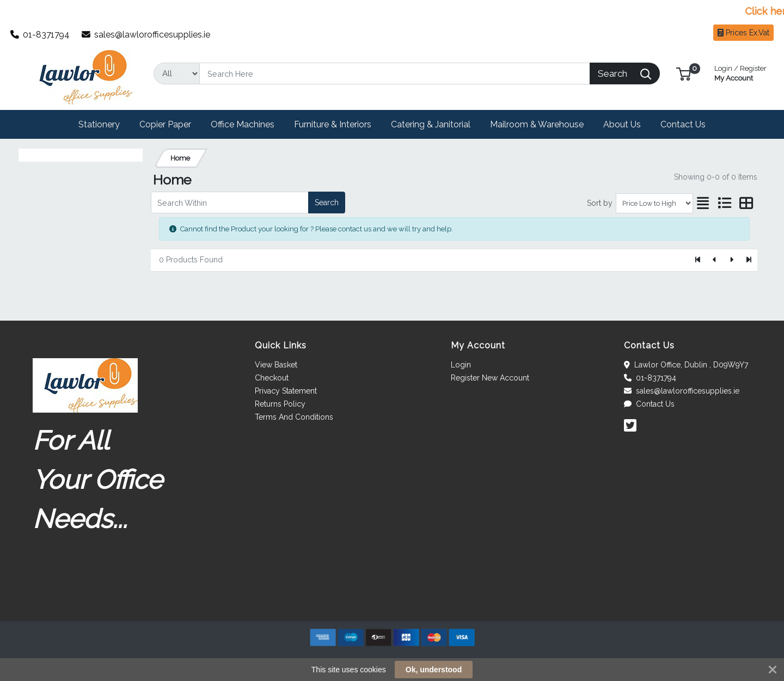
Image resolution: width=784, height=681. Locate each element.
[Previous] (715, 260)
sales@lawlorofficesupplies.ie (146, 35)
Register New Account (490, 378)
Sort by (600, 203)
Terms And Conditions (294, 417)
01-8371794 (40, 35)
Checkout (272, 378)
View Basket (276, 365)
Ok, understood (434, 670)
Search (327, 203)
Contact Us (649, 404)
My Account (740, 72)
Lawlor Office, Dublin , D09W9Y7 (686, 365)
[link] (392, 601)
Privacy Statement (286, 391)
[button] (684, 73)
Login (461, 365)
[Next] (731, 260)
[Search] (395, 73)
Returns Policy (280, 404)
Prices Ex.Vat (743, 33)
